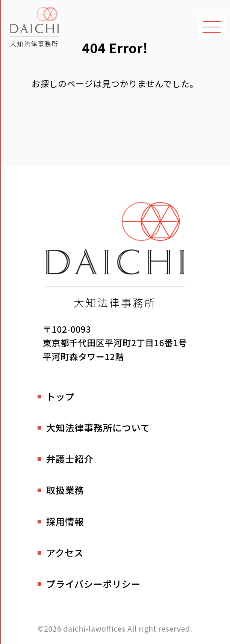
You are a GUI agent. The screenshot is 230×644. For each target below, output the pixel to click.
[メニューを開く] (212, 27)
